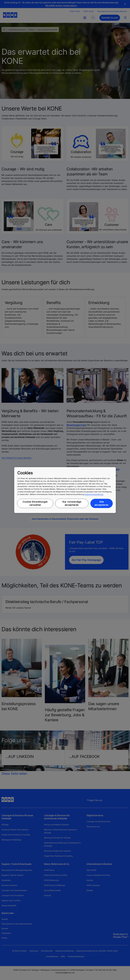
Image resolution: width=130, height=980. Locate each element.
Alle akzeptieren (102, 503)
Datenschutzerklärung (94, 494)
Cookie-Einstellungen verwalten (35, 503)
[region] (65, 490)
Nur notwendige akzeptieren (72, 503)
